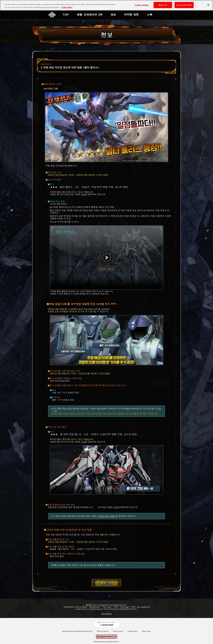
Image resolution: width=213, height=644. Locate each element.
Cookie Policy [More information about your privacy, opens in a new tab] (67, 7)
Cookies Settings (142, 5)
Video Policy (146, 631)
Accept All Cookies (184, 5)
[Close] (208, 5)
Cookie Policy (133, 631)
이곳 (83, 194)
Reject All (163, 5)
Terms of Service (103, 631)
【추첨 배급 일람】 (106, 516)
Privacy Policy (118, 631)
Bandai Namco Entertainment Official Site (77, 631)
